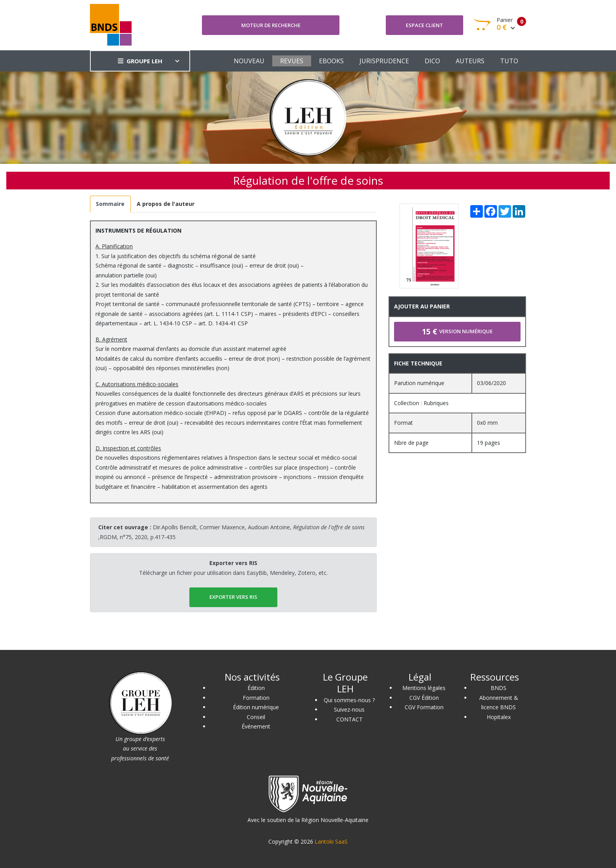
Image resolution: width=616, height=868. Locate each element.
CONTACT (349, 719)
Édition (256, 688)
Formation (256, 698)
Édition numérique (256, 707)
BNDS (499, 688)
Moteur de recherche (271, 25)
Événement (256, 726)
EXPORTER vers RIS (233, 597)
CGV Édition (424, 698)
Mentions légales (424, 688)
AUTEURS (470, 61)
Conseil (256, 717)
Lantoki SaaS (331, 841)
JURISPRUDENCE (384, 61)
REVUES (292, 61)
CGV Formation (424, 707)
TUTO (509, 61)
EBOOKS (331, 61)
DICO (432, 61)
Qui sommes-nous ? (349, 700)
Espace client (424, 25)
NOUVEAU (249, 61)
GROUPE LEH (140, 61)
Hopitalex (499, 717)
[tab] (110, 204)
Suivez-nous (349, 709)
